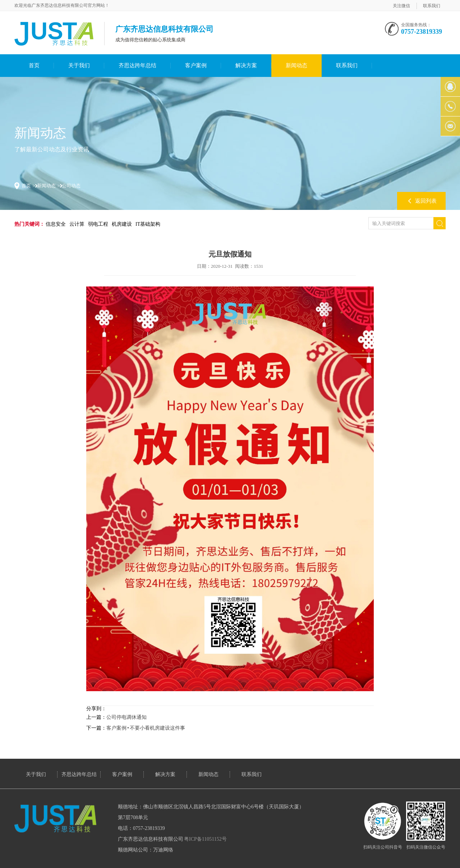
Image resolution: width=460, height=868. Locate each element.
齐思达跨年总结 (137, 65)
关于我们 (79, 65)
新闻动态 (296, 65)
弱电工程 (98, 224)
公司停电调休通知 (126, 717)
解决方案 (246, 65)
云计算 (77, 224)
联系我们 (432, 6)
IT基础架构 (148, 224)
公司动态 (71, 186)
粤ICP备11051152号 (205, 839)
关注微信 (401, 6)
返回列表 (426, 201)
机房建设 (122, 224)
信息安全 (56, 224)
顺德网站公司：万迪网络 (146, 850)
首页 (34, 65)
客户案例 (196, 65)
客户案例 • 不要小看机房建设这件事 (146, 728)
